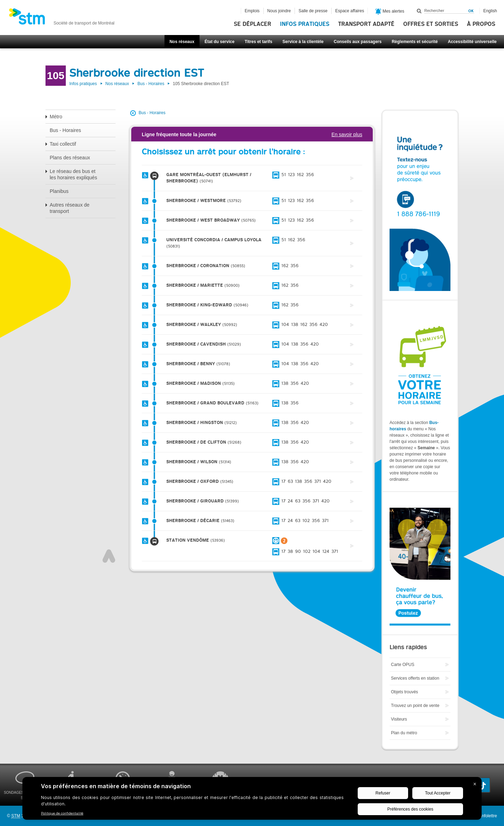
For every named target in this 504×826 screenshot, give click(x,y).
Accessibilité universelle (472, 42)
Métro (56, 117)
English (490, 11)
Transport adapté (366, 24)
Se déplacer (253, 24)
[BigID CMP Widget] (252, 800)
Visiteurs (399, 719)
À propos (481, 24)
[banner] (62, 19)
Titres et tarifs (258, 42)
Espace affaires (350, 11)
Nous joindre (279, 11)
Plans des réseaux (70, 158)
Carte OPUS (403, 665)
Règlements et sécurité (415, 42)
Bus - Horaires (151, 84)
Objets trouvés (404, 692)
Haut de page (109, 556)
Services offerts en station (415, 678)
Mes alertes (390, 12)
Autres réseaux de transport (70, 208)
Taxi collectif (63, 144)
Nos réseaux (182, 42)
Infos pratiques (305, 24)
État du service (220, 42)
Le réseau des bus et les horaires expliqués (73, 174)
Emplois (252, 11)
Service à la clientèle (303, 42)
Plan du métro (404, 733)
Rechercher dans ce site (419, 11)
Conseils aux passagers (358, 42)
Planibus (59, 191)
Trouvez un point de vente (415, 706)
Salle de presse (313, 11)
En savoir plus (347, 134)
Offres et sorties (431, 24)
